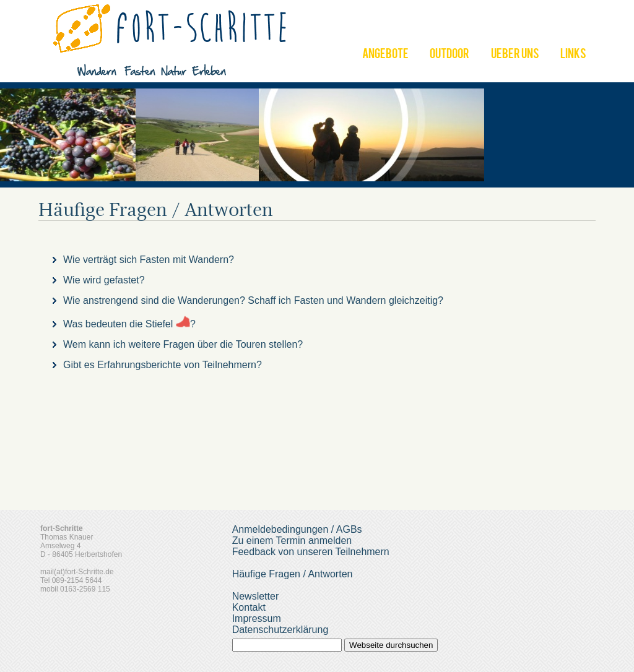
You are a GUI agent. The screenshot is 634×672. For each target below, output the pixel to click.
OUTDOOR (449, 55)
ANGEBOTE (385, 55)
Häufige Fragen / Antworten (293, 574)
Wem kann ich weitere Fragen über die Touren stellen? (183, 344)
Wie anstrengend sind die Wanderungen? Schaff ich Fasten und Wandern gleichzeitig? (253, 300)
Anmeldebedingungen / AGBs (297, 529)
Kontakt (249, 607)
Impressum (257, 618)
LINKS (573, 55)
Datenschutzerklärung (280, 630)
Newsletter (256, 596)
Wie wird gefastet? (104, 280)
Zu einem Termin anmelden (292, 541)
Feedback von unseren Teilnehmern (311, 552)
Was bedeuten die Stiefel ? (129, 324)
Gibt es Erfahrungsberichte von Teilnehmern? (163, 365)
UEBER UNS (515, 55)
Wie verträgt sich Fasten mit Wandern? (149, 260)
